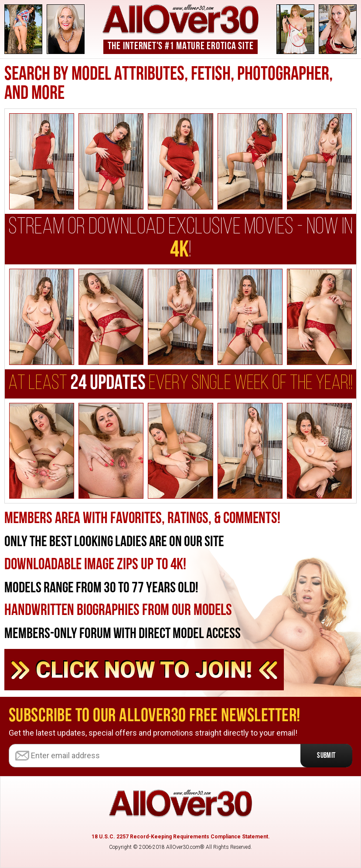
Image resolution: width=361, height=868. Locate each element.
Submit (326, 756)
